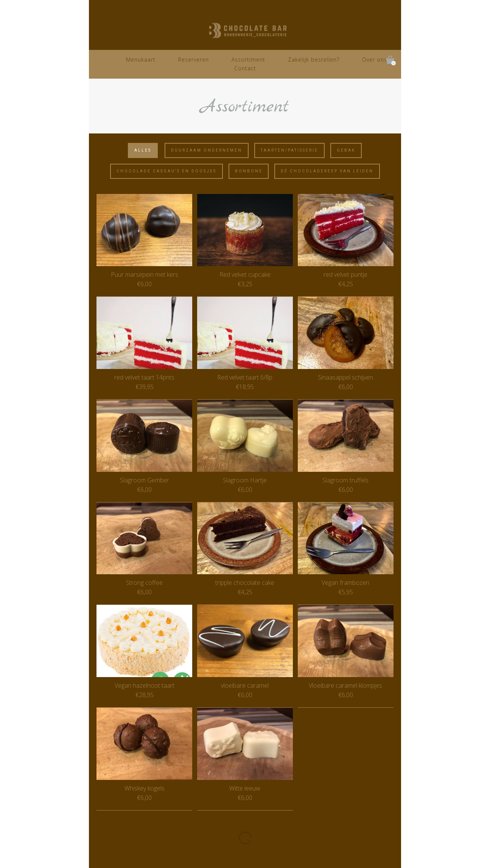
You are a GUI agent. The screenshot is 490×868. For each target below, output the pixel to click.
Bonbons (249, 171)
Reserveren (194, 60)
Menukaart (141, 60)
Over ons (375, 60)
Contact (245, 68)
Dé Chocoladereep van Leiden (327, 171)
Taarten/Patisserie (289, 150)
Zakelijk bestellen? (314, 60)
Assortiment (248, 60)
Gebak (346, 150)
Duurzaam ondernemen (207, 150)
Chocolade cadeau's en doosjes (166, 171)
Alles (143, 150)
